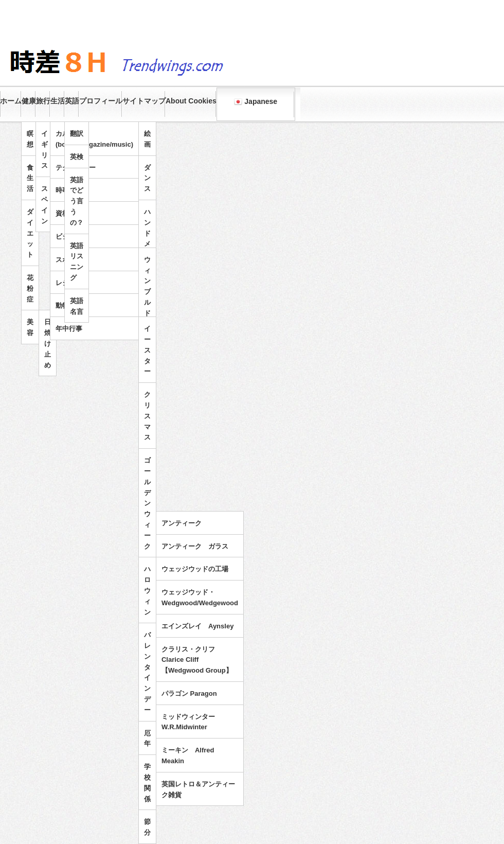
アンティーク (182, 523)
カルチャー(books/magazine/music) (94, 139)
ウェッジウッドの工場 (195, 569)
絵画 (147, 139)
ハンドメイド (147, 239)
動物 (62, 305)
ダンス (147, 178)
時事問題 (69, 190)
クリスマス (147, 416)
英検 (77, 157)
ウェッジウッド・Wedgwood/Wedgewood (200, 597)
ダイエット (30, 233)
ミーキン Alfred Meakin (188, 755)
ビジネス (69, 236)
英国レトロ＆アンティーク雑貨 (198, 789)
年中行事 (69, 329)
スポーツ (69, 260)
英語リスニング (77, 262)
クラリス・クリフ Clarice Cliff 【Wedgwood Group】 (197, 660)
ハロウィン (147, 590)
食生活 (30, 178)
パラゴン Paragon (189, 693)
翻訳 (77, 134)
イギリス (44, 150)
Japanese (256, 102)
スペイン (44, 205)
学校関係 (147, 783)
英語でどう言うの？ (77, 201)
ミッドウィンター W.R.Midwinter (192, 722)
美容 (30, 327)
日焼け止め (48, 343)
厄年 (147, 738)
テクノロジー (76, 168)
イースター (147, 350)
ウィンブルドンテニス (147, 308)
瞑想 (30, 139)
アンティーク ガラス (195, 546)
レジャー (69, 283)
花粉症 (30, 288)
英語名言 (77, 306)
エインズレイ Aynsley (197, 626)
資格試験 (69, 213)
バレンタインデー (147, 672)
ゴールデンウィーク (147, 503)
